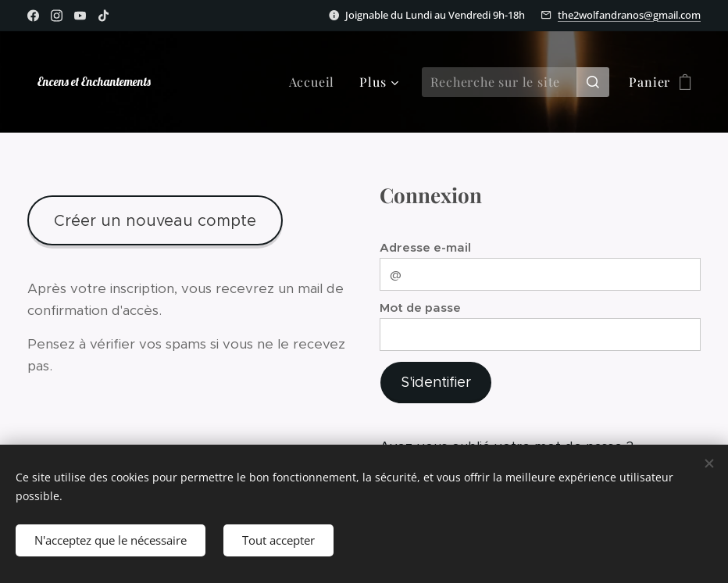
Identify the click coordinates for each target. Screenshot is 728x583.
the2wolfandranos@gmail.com (629, 15)
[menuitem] (316, 82)
